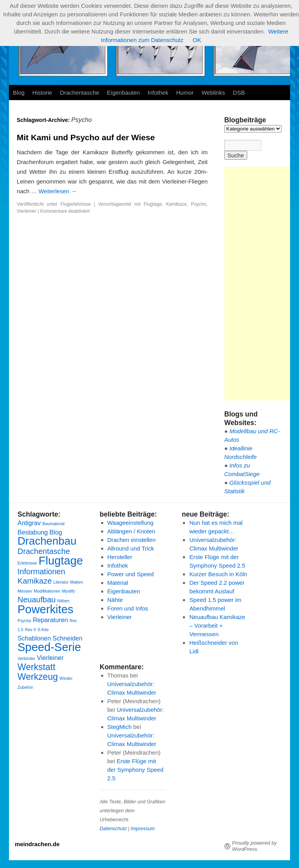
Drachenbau (47, 541)
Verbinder (26, 658)
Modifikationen (47, 591)
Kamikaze (177, 204)
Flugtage (153, 204)
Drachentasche (80, 93)
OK (197, 40)
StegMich (120, 727)
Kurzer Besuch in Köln (218, 574)
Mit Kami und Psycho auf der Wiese (86, 137)
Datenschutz (113, 829)
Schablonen (34, 638)
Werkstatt (36, 667)
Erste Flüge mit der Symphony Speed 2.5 (135, 770)
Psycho (199, 204)
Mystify (68, 591)
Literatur (61, 582)
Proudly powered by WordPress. (254, 846)
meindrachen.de (37, 844)
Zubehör (25, 687)
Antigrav (29, 523)
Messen (25, 591)
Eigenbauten (123, 93)
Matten (77, 582)
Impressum (143, 829)
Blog (19, 93)
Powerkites (45, 609)
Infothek (158, 93)
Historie (42, 93)
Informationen (41, 572)
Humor (185, 93)
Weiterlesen (58, 191)
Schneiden (68, 638)
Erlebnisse (27, 563)
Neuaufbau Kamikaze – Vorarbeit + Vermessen (217, 625)
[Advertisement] (262, 284)
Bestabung (33, 532)
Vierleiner (26, 211)
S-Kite (43, 630)
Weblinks (213, 93)
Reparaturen (50, 620)
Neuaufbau (37, 600)
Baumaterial (54, 524)
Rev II (30, 630)
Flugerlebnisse (76, 204)
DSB (239, 93)
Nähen (63, 601)
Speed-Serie (49, 647)
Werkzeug (38, 677)
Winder (66, 678)
